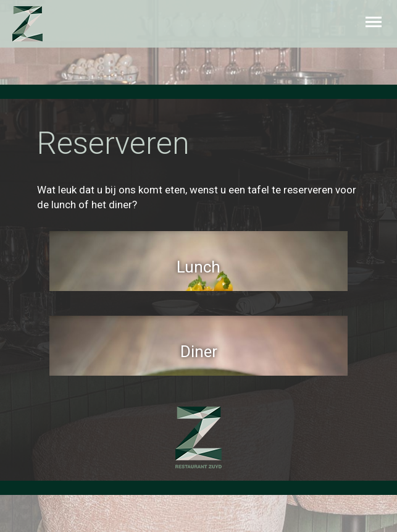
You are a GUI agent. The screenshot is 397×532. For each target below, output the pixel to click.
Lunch (199, 267)
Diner (199, 352)
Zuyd (39, 24)
